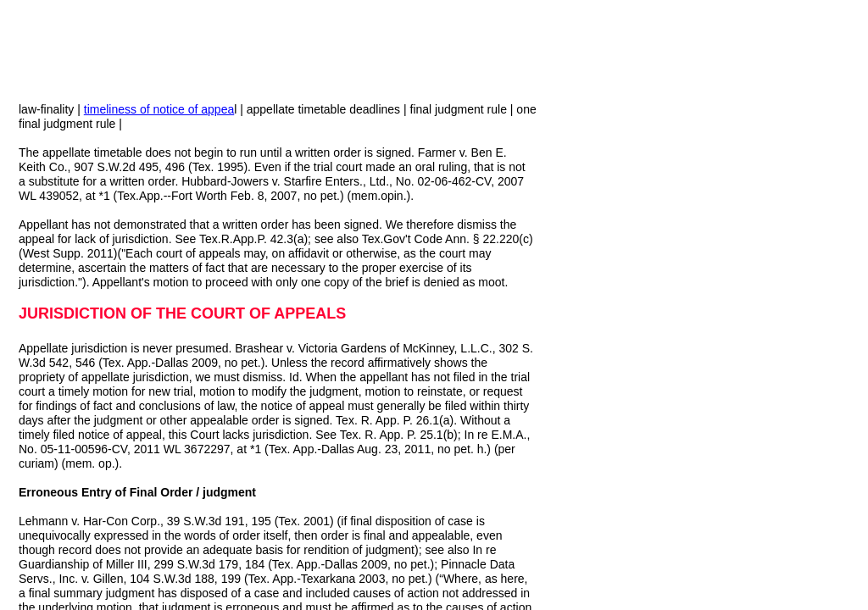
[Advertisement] (692, 210)
